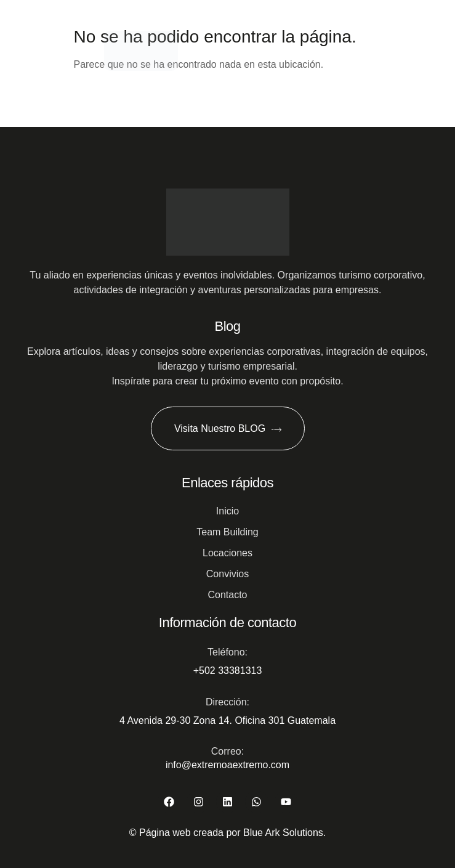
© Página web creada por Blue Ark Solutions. (228, 833)
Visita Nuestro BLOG (227, 429)
